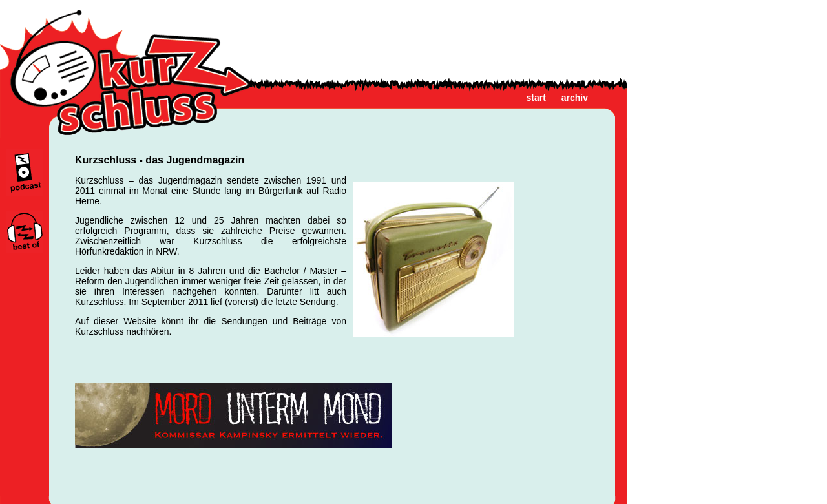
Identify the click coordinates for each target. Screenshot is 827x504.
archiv (575, 98)
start (536, 98)
